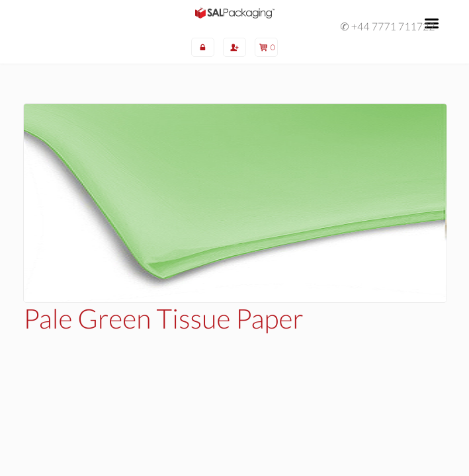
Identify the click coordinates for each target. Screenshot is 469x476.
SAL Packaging (235, 13)
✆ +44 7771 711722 (387, 27)
